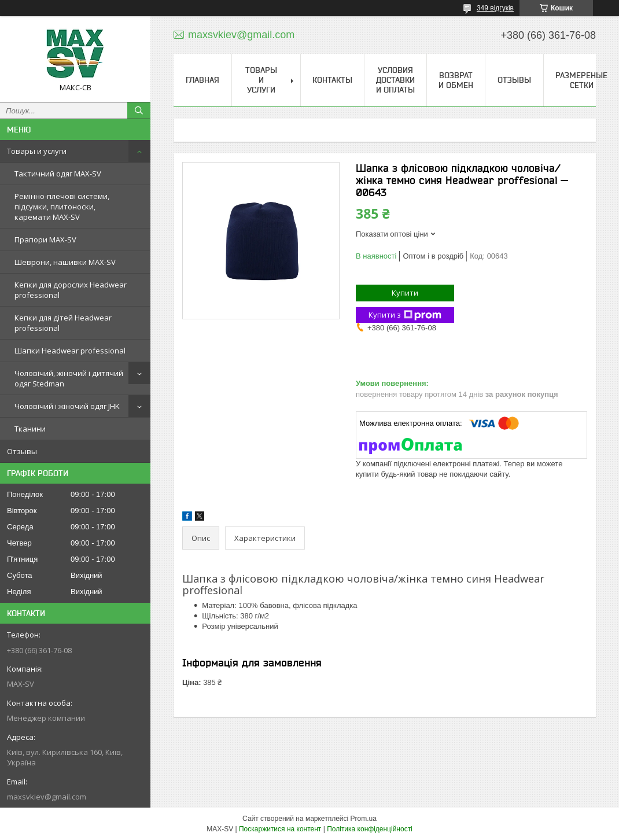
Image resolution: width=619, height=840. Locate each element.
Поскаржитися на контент (280, 829)
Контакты (332, 80)
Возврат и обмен (456, 80)
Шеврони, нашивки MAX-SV (65, 262)
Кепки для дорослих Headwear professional (71, 290)
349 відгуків (495, 8)
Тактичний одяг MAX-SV (58, 174)
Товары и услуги (37, 151)
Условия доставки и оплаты (395, 80)
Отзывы (22, 451)
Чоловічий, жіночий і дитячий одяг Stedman (69, 378)
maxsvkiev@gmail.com (47, 797)
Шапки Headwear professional (70, 351)
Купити (405, 293)
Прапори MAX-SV (45, 240)
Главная (202, 80)
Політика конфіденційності (370, 829)
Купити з (405, 315)
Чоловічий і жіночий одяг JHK (67, 406)
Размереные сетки (581, 80)
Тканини (30, 429)
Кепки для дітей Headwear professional (63, 323)
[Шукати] (139, 110)
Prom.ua (364, 819)
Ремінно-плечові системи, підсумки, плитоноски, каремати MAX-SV (62, 207)
